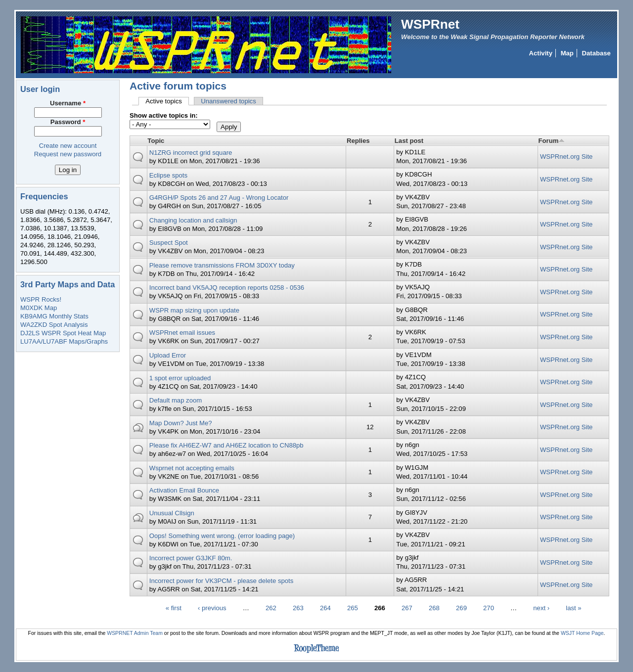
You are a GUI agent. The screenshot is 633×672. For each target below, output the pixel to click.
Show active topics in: (164, 115)
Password (68, 122)
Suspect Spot (169, 243)
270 (489, 608)
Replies (358, 141)
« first (174, 608)
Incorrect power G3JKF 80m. (191, 558)
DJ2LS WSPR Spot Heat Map (63, 333)
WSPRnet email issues (182, 333)
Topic (156, 141)
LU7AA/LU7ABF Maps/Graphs (64, 341)
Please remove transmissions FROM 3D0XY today (222, 265)
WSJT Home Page (582, 633)
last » (573, 608)
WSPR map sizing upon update (194, 310)
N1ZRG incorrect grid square (191, 153)
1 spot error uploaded (180, 378)
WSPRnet (430, 24)
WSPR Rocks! (41, 299)
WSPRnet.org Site (566, 157)
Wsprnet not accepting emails (192, 468)
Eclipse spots (168, 175)
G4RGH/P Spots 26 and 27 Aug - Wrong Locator (219, 198)
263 (298, 608)
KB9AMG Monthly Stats (54, 316)
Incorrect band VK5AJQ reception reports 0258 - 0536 (227, 288)
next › (541, 608)
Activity (541, 53)
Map (567, 53)
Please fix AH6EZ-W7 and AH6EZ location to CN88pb (226, 445)
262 (271, 608)
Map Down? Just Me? (181, 423)
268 (434, 608)
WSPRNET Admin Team (135, 633)
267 (407, 608)
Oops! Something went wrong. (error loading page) (222, 536)
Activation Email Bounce (184, 490)
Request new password (68, 154)
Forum (552, 141)
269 (461, 608)
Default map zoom (176, 400)
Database (596, 53)
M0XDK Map (39, 308)
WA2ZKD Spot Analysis (54, 325)
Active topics (167, 101)
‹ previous (212, 608)
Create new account (68, 146)
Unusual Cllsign (172, 513)
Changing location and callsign (193, 220)
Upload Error (168, 355)
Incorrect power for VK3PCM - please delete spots (221, 581)
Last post (409, 141)
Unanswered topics (228, 101)
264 (325, 608)
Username (68, 103)
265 (353, 608)
